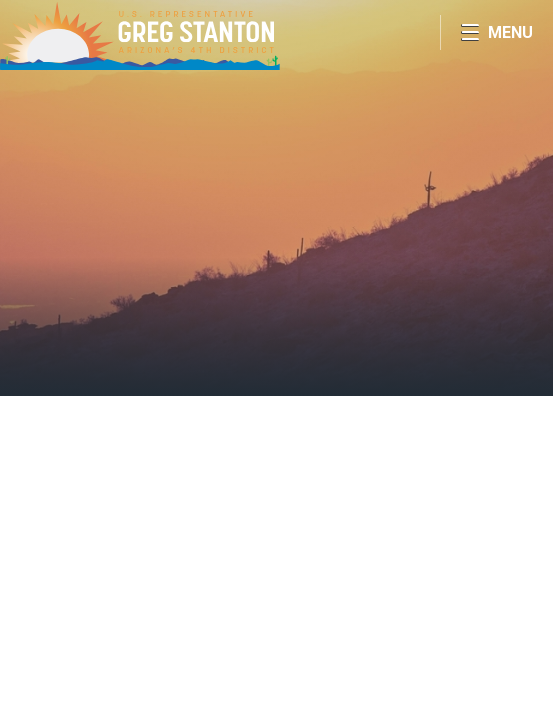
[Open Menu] (496, 32)
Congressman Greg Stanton (140, 35)
